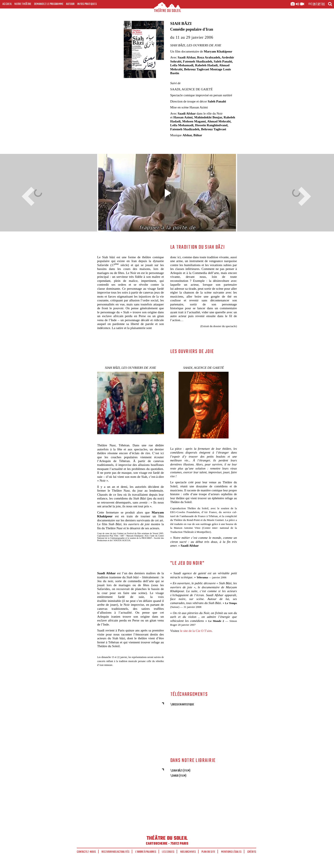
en (314, 4)
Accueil (7, 4)
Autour (70, 4)
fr (310, 4)
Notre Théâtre (23, 4)
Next (303, 196)
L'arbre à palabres (146, 852)
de (323, 4)
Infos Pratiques (87, 4)
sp (319, 4)
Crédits (252, 852)
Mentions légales (231, 852)
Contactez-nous (86, 852)
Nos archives (188, 852)
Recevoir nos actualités (116, 852)
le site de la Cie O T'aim (196, 631)
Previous (30, 196)
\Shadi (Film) (178, 776)
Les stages (168, 852)
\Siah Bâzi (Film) (180, 771)
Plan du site (208, 852)
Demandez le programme (49, 4)
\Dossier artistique (182, 705)
